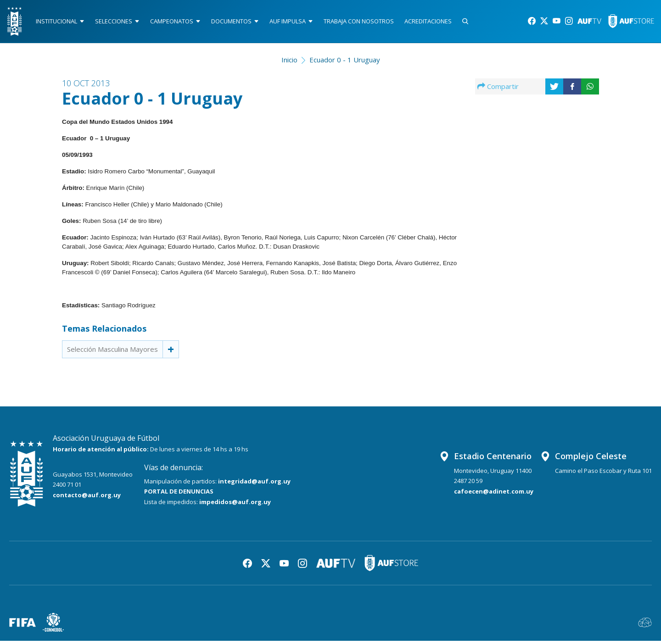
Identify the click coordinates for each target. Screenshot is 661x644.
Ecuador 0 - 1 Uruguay (345, 62)
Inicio (289, 62)
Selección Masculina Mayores (112, 352)
